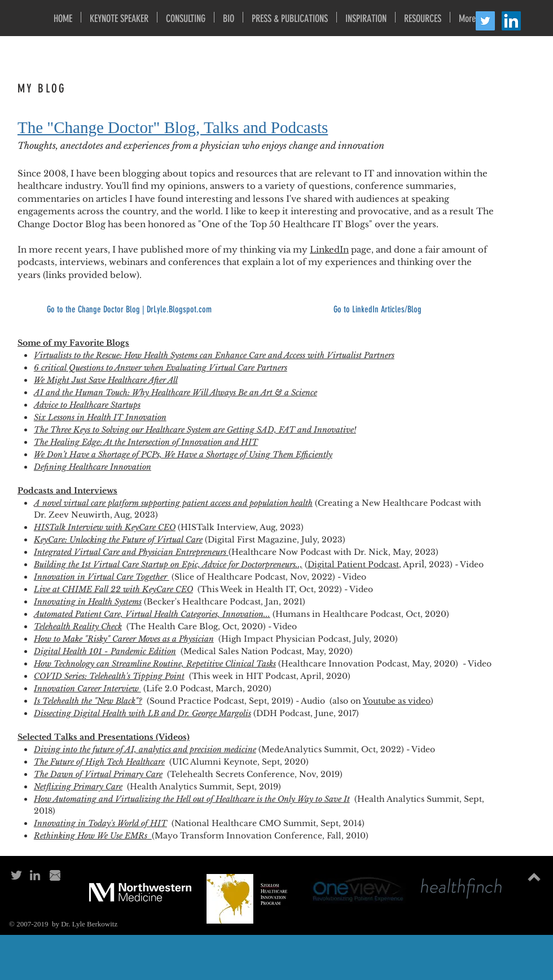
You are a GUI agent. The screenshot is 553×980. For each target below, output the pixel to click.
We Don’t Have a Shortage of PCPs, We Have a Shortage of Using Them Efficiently (183, 454)
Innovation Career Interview (87, 688)
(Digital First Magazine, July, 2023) (275, 540)
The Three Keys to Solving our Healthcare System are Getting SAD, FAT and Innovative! (195, 430)
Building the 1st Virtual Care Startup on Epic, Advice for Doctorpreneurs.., (168, 564)
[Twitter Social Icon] (485, 21)
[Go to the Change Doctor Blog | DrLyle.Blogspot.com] (129, 310)
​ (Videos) (172, 737)
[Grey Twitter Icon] (16, 875)
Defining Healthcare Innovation (93, 467)
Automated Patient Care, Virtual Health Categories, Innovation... (152, 614)
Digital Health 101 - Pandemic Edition (105, 651)
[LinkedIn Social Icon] (511, 21)
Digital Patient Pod (346, 564)
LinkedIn (329, 250)
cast (391, 564)
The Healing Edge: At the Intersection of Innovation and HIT (146, 442)
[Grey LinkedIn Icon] (35, 875)
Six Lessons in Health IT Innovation (100, 417)
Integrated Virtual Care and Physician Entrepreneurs (130, 552)
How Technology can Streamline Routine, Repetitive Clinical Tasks (155, 664)
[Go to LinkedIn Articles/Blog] (377, 310)
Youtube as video (397, 701)
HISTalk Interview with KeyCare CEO (105, 527)
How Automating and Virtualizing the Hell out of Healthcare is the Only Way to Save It (192, 799)
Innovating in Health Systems (88, 602)
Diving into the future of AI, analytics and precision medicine (145, 749)
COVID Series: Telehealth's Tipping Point (109, 676)
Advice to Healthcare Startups (87, 405)
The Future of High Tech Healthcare (99, 762)
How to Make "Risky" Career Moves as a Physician (124, 639)
